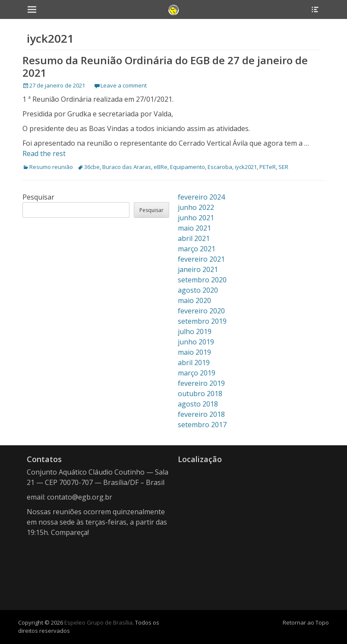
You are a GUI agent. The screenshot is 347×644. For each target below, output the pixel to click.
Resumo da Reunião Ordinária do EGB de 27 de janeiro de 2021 (165, 66)
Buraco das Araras (127, 167)
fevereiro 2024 (201, 197)
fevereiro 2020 (201, 311)
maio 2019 (194, 352)
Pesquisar (38, 197)
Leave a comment (124, 85)
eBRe (161, 167)
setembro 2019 (202, 321)
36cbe (92, 167)
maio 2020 (194, 300)
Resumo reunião (51, 167)
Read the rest (44, 153)
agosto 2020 (198, 290)
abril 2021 (194, 238)
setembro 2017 (202, 425)
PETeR (268, 167)
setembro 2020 (202, 280)
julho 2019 (195, 331)
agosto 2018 (198, 404)
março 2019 (197, 373)
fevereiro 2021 (201, 259)
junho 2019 (196, 342)
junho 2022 (196, 207)
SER (283, 167)
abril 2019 (194, 363)
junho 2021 (196, 218)
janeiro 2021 (198, 269)
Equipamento (188, 167)
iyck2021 (246, 167)
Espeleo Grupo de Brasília (98, 622)
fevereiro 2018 (201, 414)
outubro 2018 (200, 394)
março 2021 (197, 249)
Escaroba (220, 167)
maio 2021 (194, 228)
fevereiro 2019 (201, 383)
